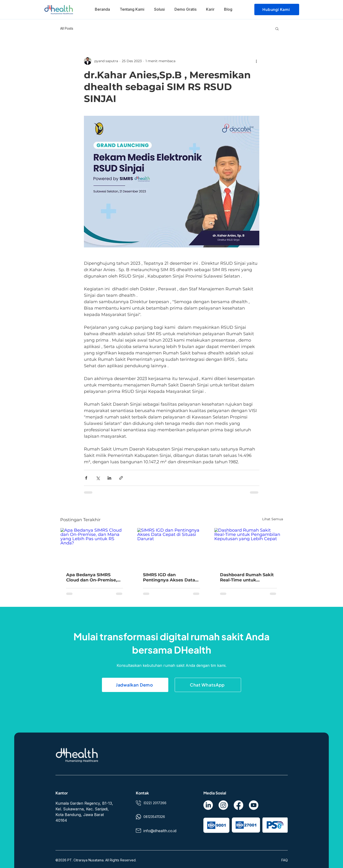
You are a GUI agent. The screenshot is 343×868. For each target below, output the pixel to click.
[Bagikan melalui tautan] (121, 478)
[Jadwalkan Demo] (135, 685)
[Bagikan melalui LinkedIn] (109, 478)
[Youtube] (254, 805)
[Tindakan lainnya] (256, 61)
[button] (277, 28)
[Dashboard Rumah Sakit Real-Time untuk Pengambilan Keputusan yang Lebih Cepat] (249, 547)
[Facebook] (238, 805)
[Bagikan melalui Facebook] (86, 478)
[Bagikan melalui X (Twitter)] (98, 478)
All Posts (67, 28)
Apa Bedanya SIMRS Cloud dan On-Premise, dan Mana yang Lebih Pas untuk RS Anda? (94, 577)
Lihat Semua (273, 519)
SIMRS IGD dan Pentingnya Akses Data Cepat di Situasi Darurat (169, 577)
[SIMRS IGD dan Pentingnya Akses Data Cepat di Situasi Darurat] (171, 547)
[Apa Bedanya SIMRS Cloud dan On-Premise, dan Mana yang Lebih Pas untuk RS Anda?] (95, 547)
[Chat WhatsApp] (208, 685)
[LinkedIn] (208, 805)
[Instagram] (223, 805)
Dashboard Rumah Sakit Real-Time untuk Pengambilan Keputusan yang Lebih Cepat (247, 577)
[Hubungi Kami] (277, 9)
